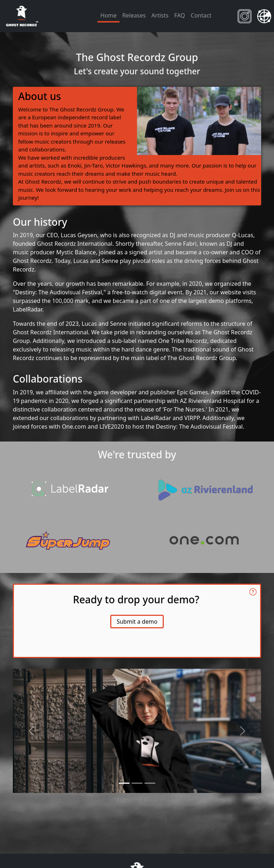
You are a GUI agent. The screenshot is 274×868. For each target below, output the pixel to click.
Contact (201, 15)
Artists (160, 15)
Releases (134, 15)
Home (108, 15)
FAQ (179, 15)
